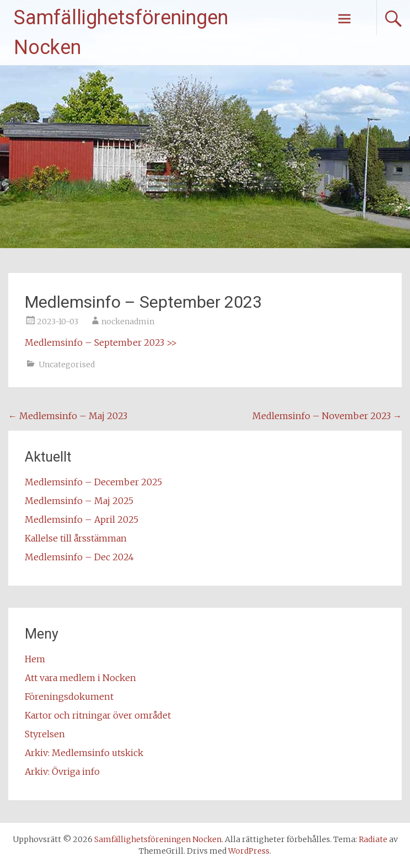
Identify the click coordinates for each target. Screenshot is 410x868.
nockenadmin (128, 322)
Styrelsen (45, 734)
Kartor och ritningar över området (98, 715)
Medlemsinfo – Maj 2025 (79, 501)
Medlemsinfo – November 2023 (327, 416)
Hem (35, 659)
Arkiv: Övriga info (62, 771)
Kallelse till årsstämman (76, 538)
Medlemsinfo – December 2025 (93, 482)
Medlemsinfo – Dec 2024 (79, 557)
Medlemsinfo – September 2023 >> (101, 342)
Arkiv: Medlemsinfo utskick (84, 753)
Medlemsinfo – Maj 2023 (68, 416)
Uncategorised (67, 365)
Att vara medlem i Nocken (80, 678)
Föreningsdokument (69, 696)
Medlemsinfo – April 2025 (82, 519)
